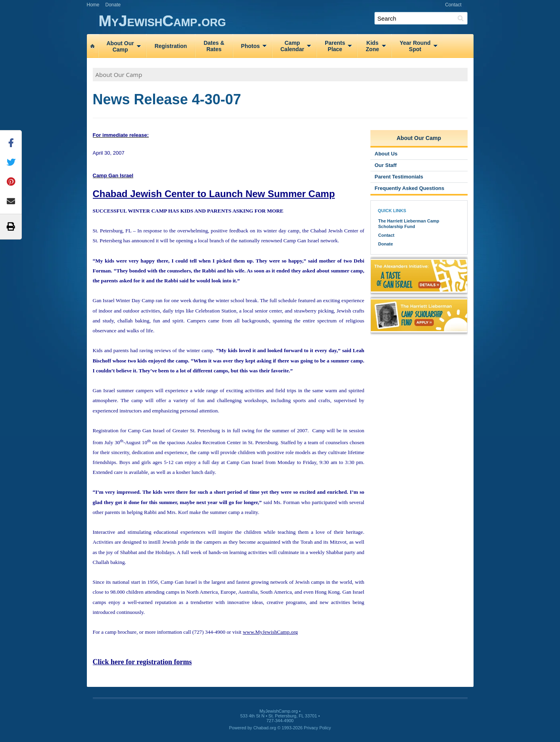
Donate (113, 5)
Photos (250, 46)
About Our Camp (119, 75)
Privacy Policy (317, 728)
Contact (453, 5)
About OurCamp (120, 46)
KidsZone (372, 46)
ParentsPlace (335, 46)
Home (93, 5)
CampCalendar (292, 46)
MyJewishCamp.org (286, 21)
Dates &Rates (214, 46)
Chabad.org (265, 728)
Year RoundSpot (415, 46)
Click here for (142, 662)
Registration (171, 46)
